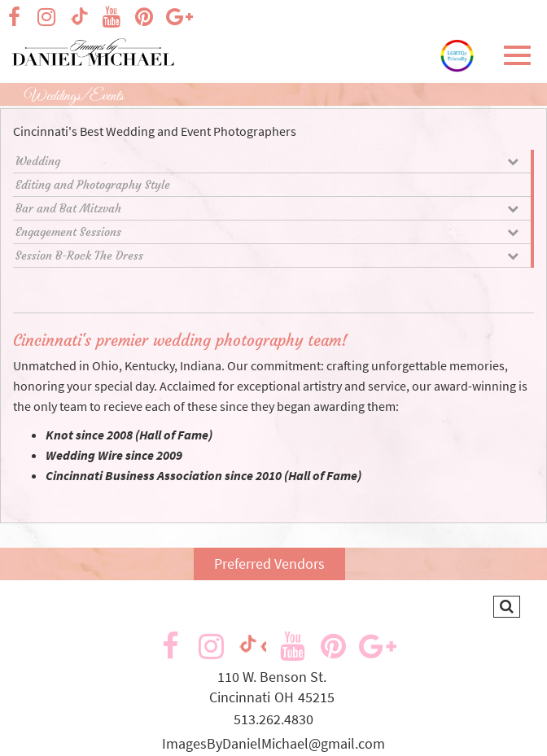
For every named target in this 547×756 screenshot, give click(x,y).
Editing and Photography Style (93, 185)
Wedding (267, 161)
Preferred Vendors (269, 564)
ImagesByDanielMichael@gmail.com (273, 743)
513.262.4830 (273, 719)
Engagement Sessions (267, 232)
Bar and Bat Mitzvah (267, 208)
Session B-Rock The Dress (267, 256)
